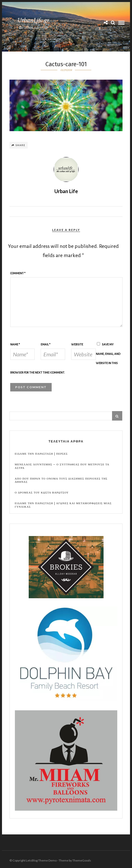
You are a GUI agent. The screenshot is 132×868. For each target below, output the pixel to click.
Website (77, 345)
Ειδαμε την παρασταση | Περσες (41, 454)
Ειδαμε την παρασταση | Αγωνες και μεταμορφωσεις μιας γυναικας (63, 505)
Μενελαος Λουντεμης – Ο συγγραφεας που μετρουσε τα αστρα (62, 466)
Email (46, 345)
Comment (18, 273)
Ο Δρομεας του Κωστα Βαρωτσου (42, 493)
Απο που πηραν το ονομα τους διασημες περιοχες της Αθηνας (61, 480)
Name (15, 345)
